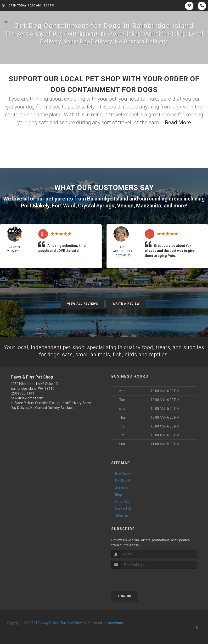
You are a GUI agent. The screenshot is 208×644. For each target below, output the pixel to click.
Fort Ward (64, 205)
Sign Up (125, 596)
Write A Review (126, 303)
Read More (178, 122)
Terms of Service (73, 622)
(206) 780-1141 (22, 393)
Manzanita (149, 205)
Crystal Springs (96, 205)
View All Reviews (83, 303)
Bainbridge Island (108, 198)
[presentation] (137, 577)
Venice (125, 205)
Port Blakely (35, 205)
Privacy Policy (48, 622)
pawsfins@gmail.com (27, 398)
